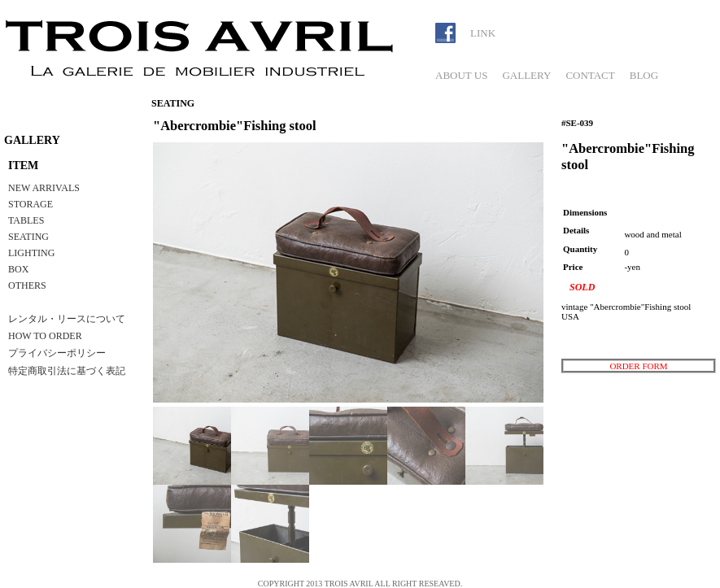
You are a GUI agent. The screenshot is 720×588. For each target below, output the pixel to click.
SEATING (28, 237)
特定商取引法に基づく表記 (67, 371)
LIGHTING (31, 253)
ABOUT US (461, 75)
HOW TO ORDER (45, 336)
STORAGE (31, 204)
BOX (18, 269)
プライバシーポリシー (57, 353)
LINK (483, 33)
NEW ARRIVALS (44, 188)
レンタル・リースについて (67, 319)
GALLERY (526, 75)
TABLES (26, 220)
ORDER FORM (638, 366)
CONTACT (590, 75)
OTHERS (27, 285)
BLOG (644, 75)
